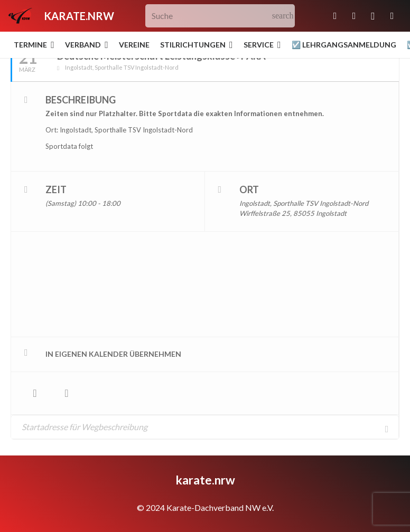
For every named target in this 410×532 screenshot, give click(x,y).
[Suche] (220, 16)
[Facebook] (354, 16)
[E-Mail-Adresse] (335, 16)
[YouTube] (392, 16)
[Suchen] (283, 16)
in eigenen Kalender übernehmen (113, 354)
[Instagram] (373, 16)
